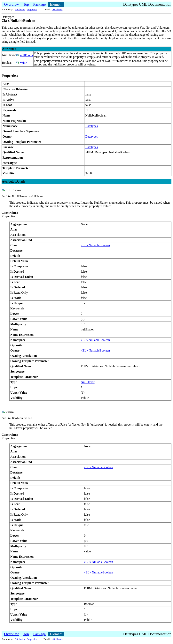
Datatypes (91, 126)
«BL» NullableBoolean (95, 246)
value (24, 63)
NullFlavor (88, 383)
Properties (32, 9)
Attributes (20, 9)
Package (39, 4)
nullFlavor (27, 55)
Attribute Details (13, 181)
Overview (12, 4)
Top (26, 4)
